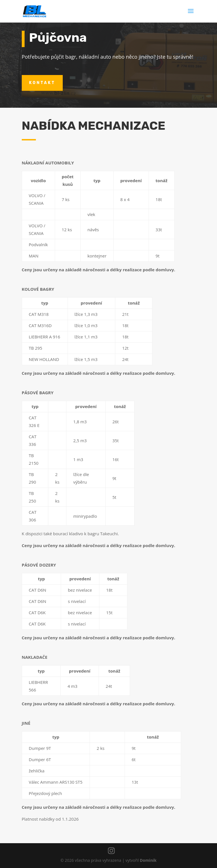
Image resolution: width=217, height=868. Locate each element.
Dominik (148, 860)
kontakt (42, 83)
